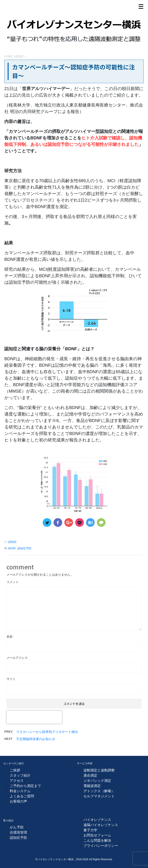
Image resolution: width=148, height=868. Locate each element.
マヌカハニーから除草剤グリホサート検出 (47, 732)
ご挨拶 (15, 770)
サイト (11, 679)
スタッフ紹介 (20, 775)
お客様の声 (18, 801)
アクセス (17, 781)
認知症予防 (24, 548)
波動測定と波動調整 (99, 770)
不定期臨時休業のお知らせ (36, 739)
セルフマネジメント (99, 796)
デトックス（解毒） (99, 791)
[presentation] (34, 717)
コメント (13, 582)
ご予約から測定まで (25, 786)
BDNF (12, 548)
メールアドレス (17, 658)
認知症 (12, 542)
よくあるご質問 (22, 796)
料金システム (20, 791)
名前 (10, 637)
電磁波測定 (92, 786)
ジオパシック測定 (97, 781)
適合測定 (90, 775)
